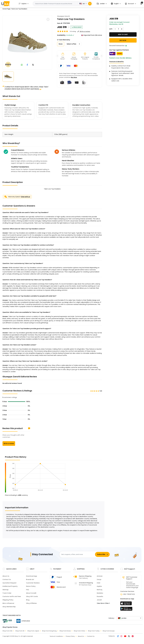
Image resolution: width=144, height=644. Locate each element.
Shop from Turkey (94, 631)
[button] (102, 4)
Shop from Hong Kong (49, 631)
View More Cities (103, 603)
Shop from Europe (109, 631)
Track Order (7, 593)
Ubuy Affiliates (31, 603)
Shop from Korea (65, 631)
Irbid (98, 583)
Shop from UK (20, 631)
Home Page (6, 9)
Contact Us (7, 579)
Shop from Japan (33, 631)
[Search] (90, 4)
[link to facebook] (27, 65)
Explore (22, 4)
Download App (32, 576)
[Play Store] (126, 609)
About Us (6, 576)
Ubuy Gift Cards (32, 596)
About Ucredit (31, 593)
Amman (100, 576)
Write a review (9, 444)
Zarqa (99, 579)
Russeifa (100, 596)
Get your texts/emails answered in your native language (132, 585)
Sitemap (5, 590)
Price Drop (76, 27)
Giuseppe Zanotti (63, 16)
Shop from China (79, 631)
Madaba (100, 593)
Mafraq (99, 590)
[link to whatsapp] (22, 65)
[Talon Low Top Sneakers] (27, 42)
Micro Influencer (8, 603)
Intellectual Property (10, 586)
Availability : (62, 35)
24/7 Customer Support (132, 578)
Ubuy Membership (9, 607)
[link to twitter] (33, 65)
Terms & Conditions (56, 636)
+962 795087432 (129, 594)
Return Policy (31, 586)
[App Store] (126, 604)
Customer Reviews (33, 583)
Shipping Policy (8, 600)
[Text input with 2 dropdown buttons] (56, 4)
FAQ (28, 590)
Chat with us (25, 197)
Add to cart (123, 34)
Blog (28, 600)
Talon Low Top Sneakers (19, 9)
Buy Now (74, 77)
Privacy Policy (70, 636)
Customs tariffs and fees (12, 596)
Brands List (30, 579)
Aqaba (99, 586)
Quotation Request (9, 583)
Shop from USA (7, 631)
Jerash (99, 600)
